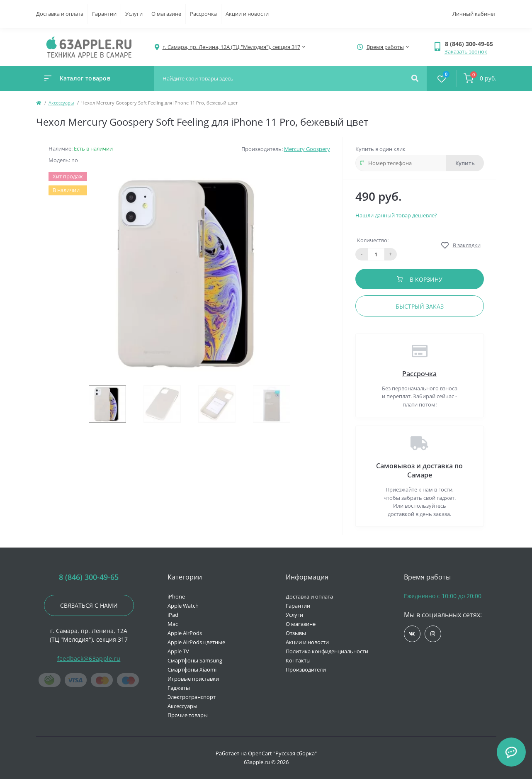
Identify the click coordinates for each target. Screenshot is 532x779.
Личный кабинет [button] (474, 14)
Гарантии (104, 14)
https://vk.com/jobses (412, 634)
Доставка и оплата (60, 14)
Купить (465, 163)
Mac (173, 624)
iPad (173, 615)
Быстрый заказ (420, 306)
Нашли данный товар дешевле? (396, 215)
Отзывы (296, 633)
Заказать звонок (466, 51)
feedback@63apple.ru (89, 658)
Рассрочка (203, 14)
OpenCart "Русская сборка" (282, 753)
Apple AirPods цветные (196, 642)
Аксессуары (61, 103)
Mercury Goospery (307, 149)
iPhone (176, 596)
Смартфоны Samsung (195, 660)
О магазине (166, 14)
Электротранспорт (192, 697)
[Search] (415, 78)
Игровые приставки (193, 679)
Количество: (373, 240)
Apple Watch (183, 606)
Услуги (134, 14)
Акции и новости (247, 14)
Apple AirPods (185, 633)
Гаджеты (179, 688)
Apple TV (178, 651)
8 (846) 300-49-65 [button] (89, 577)
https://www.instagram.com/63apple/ (433, 634)
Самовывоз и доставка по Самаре (419, 470)
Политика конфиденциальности (327, 651)
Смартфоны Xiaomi (192, 669)
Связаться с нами (89, 605)
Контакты (298, 660)
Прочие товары (188, 715)
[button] (470, 44)
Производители (306, 669)
